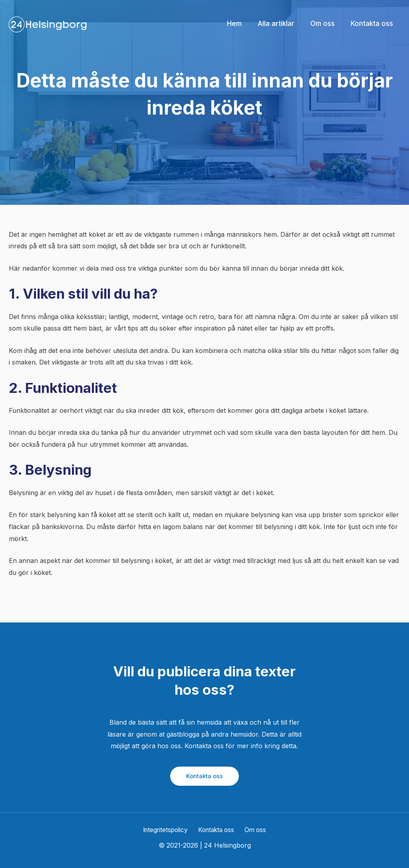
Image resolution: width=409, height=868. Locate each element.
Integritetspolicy (167, 830)
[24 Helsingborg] (48, 23)
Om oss (255, 830)
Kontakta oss (204, 776)
